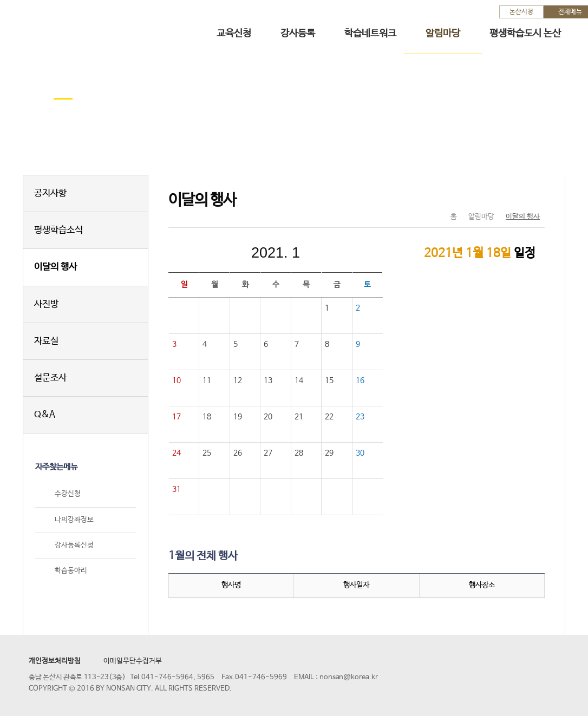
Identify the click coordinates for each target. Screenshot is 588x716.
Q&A (45, 415)
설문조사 (50, 378)
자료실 (46, 341)
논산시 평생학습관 (87, 26)
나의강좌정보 (74, 520)
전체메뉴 (570, 12)
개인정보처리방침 (55, 661)
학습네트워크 (370, 34)
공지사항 (50, 193)
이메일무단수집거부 (133, 661)
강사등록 (298, 34)
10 (177, 380)
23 (360, 417)
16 (360, 380)
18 (207, 417)
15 (329, 380)
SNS (509, 194)
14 (299, 380)
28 (299, 453)
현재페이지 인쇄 (532, 194)
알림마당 (443, 34)
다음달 (348, 253)
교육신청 (234, 34)
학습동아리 (71, 571)
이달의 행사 (55, 267)
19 (238, 417)
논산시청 (521, 12)
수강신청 (68, 494)
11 (207, 380)
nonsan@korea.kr (349, 677)
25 (207, 453)
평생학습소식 (58, 230)
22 (329, 417)
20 (268, 417)
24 (177, 453)
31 (177, 489)
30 (360, 453)
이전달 (203, 253)
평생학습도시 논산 (525, 34)
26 (238, 453)
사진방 (46, 304)
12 (238, 380)
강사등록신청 (74, 545)
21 (299, 417)
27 (268, 453)
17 (177, 417)
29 (329, 453)
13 (268, 380)
